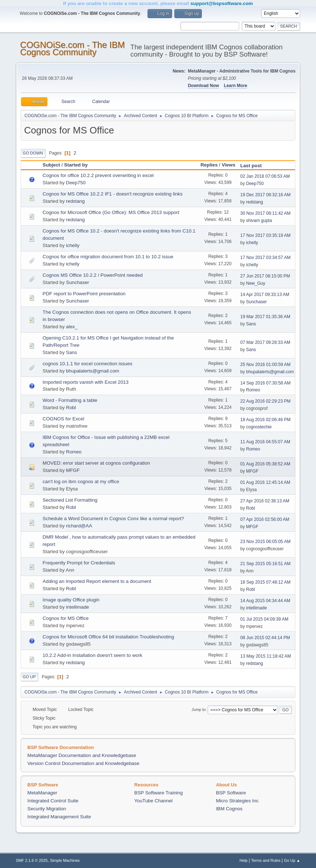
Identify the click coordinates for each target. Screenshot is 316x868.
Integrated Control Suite (53, 801)
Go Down (33, 153)
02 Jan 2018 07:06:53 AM (265, 176)
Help (244, 860)
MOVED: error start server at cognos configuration (96, 463)
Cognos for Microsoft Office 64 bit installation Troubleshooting (109, 637)
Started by (76, 165)
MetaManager (42, 793)
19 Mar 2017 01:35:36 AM (265, 317)
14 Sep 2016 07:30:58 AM (265, 383)
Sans (251, 324)
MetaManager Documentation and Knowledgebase (82, 755)
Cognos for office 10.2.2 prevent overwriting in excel (98, 175)
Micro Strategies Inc (237, 801)
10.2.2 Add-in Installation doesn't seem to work (93, 655)
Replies (209, 165)
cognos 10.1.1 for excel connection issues (88, 364)
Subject (51, 165)
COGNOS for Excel (64, 419)
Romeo (253, 390)
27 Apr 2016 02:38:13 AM (265, 501)
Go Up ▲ (292, 860)
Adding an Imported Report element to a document (97, 581)
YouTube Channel (154, 801)
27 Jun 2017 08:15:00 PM (265, 276)
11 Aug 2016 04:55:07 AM (265, 442)
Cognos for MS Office (66, 618)
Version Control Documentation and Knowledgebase (84, 763)
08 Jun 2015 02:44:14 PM (265, 638)
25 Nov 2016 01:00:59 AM (265, 365)
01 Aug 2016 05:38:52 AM (265, 464)
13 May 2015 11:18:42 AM (266, 656)
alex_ (72, 327)
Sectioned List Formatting (70, 500)
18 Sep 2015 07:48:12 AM (265, 582)
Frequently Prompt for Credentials (79, 563)
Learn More (236, 86)
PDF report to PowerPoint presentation (84, 294)
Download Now (203, 86)
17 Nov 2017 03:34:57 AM (265, 258)
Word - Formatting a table (70, 400)
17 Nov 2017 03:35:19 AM (265, 235)
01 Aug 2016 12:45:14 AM (265, 482)
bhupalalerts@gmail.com (93, 371)
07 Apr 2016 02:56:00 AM (265, 519)
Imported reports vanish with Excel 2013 (86, 382)
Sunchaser (78, 282)
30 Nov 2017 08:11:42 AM (265, 213)
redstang (75, 201)
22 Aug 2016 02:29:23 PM (265, 401)
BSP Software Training (159, 793)
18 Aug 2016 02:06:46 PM (265, 420)
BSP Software (231, 793)
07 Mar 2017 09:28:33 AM (265, 342)
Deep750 (76, 183)
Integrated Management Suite (59, 817)
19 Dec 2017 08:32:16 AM (265, 195)
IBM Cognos (229, 809)
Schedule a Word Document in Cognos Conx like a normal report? (113, 519)
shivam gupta (259, 221)
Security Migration (47, 809)
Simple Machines (65, 860)
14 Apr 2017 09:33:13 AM (265, 295)
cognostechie (259, 427)
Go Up (29, 677)
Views (229, 165)
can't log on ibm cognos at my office (81, 482)
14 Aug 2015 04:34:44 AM (265, 601)
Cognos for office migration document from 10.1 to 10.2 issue (108, 257)
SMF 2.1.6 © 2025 (32, 860)
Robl (71, 408)
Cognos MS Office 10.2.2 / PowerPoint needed (93, 275)
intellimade (78, 607)
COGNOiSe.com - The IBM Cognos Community (73, 48)
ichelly (73, 245)
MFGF (73, 470)
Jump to (199, 709)
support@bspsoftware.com (221, 3)
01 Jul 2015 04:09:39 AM (264, 619)
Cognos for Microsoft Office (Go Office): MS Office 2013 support (111, 212)
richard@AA (79, 526)
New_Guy (256, 283)
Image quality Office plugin (71, 600)
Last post (254, 166)
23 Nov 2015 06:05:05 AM (265, 542)
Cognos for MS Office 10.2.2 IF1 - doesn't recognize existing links (113, 194)
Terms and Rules (266, 860)
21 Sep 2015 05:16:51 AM (265, 564)
